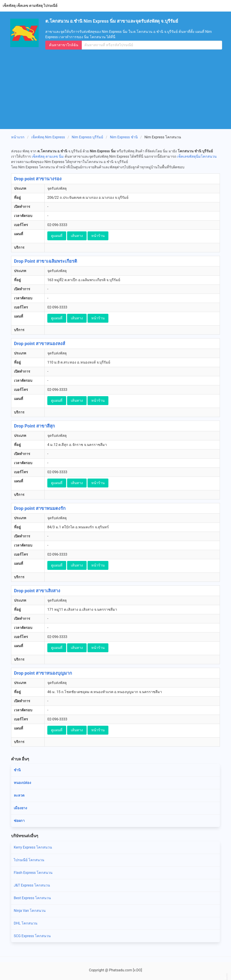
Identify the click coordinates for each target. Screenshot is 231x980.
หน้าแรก (18, 137)
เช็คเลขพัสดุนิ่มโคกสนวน (197, 156)
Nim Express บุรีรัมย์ (88, 137)
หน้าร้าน (98, 236)
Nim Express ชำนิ (124, 137)
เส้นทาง (77, 236)
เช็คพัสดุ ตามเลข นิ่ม (48, 156)
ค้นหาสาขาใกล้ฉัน (64, 45)
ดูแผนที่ (57, 236)
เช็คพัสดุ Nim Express (48, 137)
